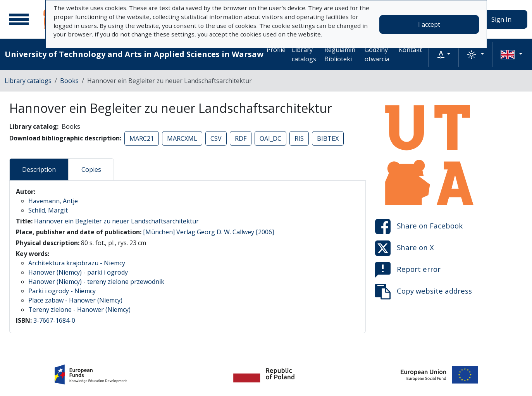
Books (69, 81)
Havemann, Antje (53, 201)
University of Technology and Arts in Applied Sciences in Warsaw (134, 54)
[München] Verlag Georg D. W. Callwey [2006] (208, 232)
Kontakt (410, 50)
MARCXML (182, 138)
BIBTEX (328, 138)
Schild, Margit (48, 210)
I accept (429, 24)
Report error (408, 270)
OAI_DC (270, 138)
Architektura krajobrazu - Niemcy (77, 263)
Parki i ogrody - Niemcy (62, 291)
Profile (276, 50)
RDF (241, 138)
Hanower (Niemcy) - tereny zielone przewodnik (96, 282)
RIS (299, 138)
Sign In (501, 19)
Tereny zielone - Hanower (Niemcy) (79, 310)
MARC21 (142, 138)
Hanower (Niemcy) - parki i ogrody (78, 272)
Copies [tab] (91, 169)
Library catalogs (304, 54)
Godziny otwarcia (377, 54)
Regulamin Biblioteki (340, 54)
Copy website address (424, 292)
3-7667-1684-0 (54, 320)
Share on (419, 227)
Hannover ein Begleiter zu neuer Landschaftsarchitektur (116, 221)
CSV (216, 138)
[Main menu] (19, 19)
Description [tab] (39, 169)
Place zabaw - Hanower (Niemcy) (75, 300)
